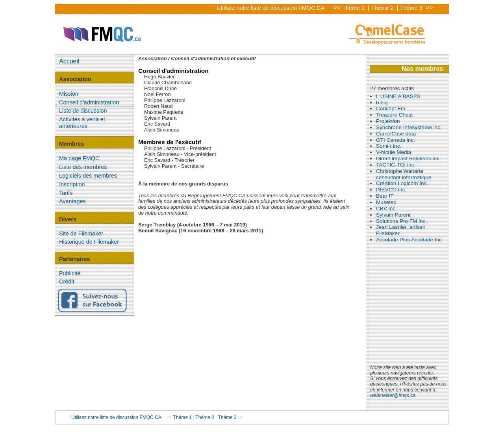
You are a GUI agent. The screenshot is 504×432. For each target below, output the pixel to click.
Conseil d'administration (89, 102)
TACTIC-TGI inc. (396, 165)
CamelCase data (396, 134)
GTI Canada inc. (396, 140)
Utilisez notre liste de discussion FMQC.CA (271, 8)
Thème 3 (412, 8)
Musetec (386, 202)
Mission (69, 94)
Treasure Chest (394, 115)
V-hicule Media (394, 152)
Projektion (388, 121)
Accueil (69, 61)
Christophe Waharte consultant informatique (404, 174)
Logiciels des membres (88, 176)
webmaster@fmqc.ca (393, 395)
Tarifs (66, 193)
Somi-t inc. (389, 146)
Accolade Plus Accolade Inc (409, 240)
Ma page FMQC (79, 158)
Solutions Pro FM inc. (401, 221)
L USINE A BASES (398, 96)
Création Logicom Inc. (402, 183)
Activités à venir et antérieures (82, 123)
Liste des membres (83, 167)
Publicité (70, 273)
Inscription (72, 184)
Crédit (67, 282)
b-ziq (382, 103)
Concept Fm (391, 108)
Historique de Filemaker (89, 242)
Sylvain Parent (393, 215)
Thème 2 (383, 8)
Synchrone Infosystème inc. (409, 127)
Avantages (72, 201)
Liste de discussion (83, 111)
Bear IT (385, 196)
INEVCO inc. (391, 190)
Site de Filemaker (81, 234)
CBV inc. (386, 209)
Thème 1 (354, 8)
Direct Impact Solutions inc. (409, 159)
